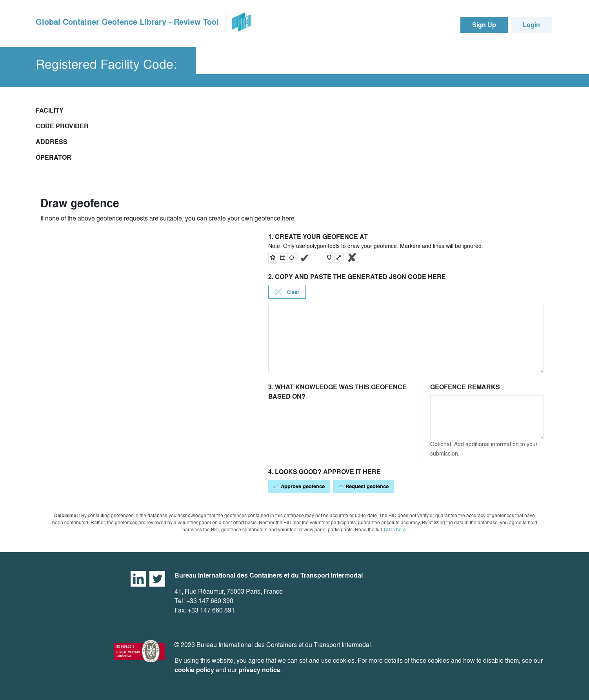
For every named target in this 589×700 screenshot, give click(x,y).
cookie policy (194, 670)
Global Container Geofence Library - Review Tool (127, 22)
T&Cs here (394, 530)
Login (531, 25)
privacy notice (259, 670)
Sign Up (484, 25)
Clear (287, 292)
